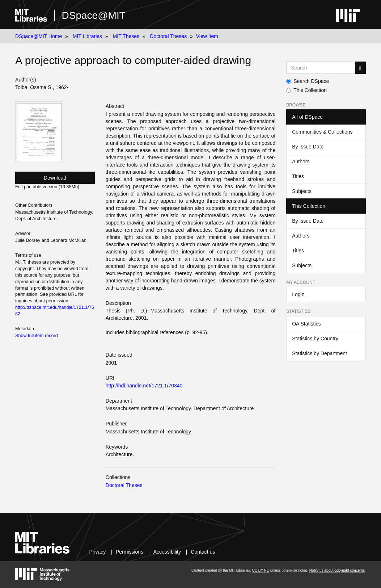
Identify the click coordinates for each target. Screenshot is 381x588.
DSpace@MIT (94, 15)
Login (298, 294)
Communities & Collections (322, 132)
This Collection (306, 90)
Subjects (302, 191)
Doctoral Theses (168, 36)
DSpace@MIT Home (39, 36)
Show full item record (37, 336)
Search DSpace (308, 81)
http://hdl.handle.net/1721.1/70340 (144, 386)
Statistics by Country (315, 339)
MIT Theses (126, 36)
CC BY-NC (261, 570)
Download (55, 178)
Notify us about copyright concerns (337, 570)
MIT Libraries (87, 36)
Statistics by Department (319, 353)
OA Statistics (306, 324)
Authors (301, 161)
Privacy (97, 552)
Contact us (203, 552)
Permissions (130, 552)
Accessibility (167, 552)
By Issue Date (308, 147)
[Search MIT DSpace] (321, 68)
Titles (298, 176)
